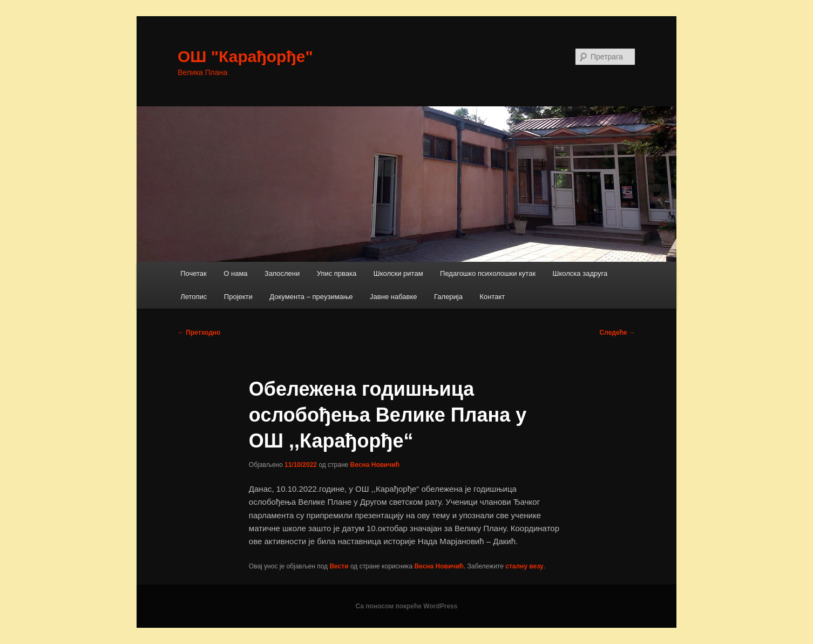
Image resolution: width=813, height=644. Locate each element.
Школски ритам (398, 273)
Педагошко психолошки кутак (488, 273)
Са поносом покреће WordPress (407, 606)
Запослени (282, 273)
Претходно (199, 333)
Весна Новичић (375, 465)
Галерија (448, 297)
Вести (339, 566)
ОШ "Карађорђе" (245, 56)
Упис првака (337, 273)
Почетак (194, 273)
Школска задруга (580, 273)
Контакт (492, 297)
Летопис (194, 297)
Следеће (618, 333)
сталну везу (524, 566)
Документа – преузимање (311, 297)
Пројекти (238, 297)
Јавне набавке (393, 297)
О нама (235, 273)
